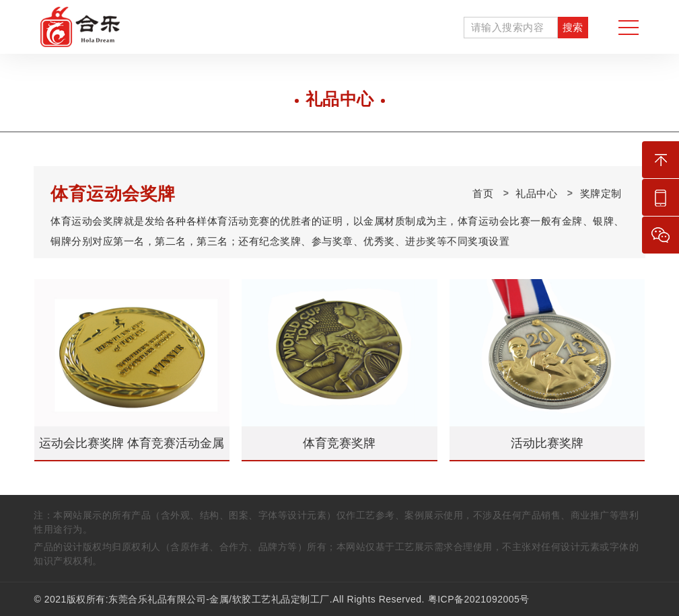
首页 (483, 193)
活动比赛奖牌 (547, 443)
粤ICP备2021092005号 (479, 599)
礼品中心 (536, 193)
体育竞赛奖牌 (339, 443)
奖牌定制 (601, 193)
